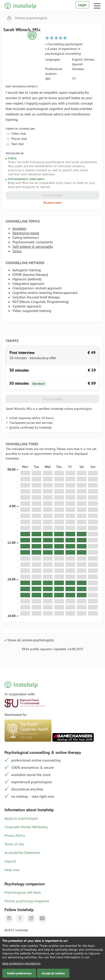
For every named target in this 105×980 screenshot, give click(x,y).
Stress (17, 251)
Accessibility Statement (22, 853)
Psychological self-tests (23, 892)
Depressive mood (26, 233)
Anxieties (19, 228)
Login (82, 5)
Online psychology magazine (27, 901)
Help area (12, 870)
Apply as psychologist (21, 818)
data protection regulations (21, 963)
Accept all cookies (53, 973)
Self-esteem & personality (33, 246)
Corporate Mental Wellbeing (26, 827)
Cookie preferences (19, 973)
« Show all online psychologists (29, 640)
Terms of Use (14, 844)
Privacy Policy (15, 835)
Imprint (10, 861)
